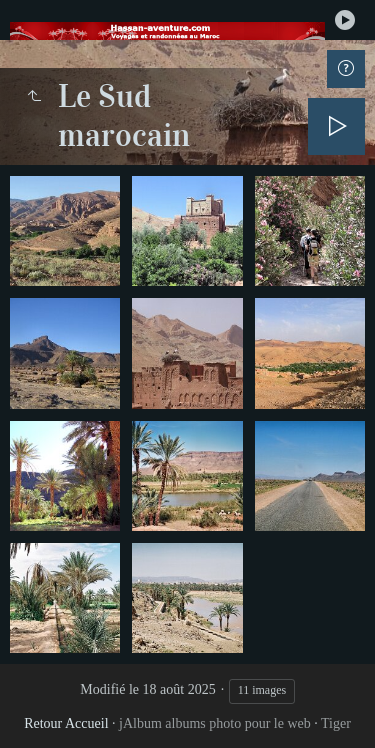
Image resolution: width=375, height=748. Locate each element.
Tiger (336, 723)
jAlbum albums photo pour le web (215, 723)
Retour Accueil (66, 723)
